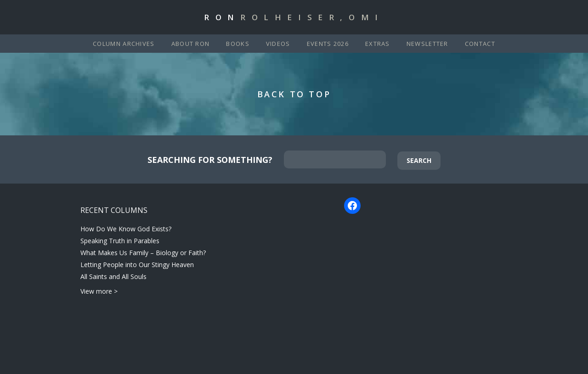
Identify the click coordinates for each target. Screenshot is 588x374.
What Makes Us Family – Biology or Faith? (143, 253)
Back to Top (294, 94)
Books (238, 44)
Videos (278, 44)
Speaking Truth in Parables (120, 241)
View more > (99, 291)
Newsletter (427, 44)
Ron (294, 17)
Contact (480, 44)
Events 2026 (328, 44)
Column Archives (124, 44)
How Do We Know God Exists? (126, 229)
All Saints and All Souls (113, 276)
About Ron (191, 44)
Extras (378, 44)
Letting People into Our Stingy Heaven (137, 265)
